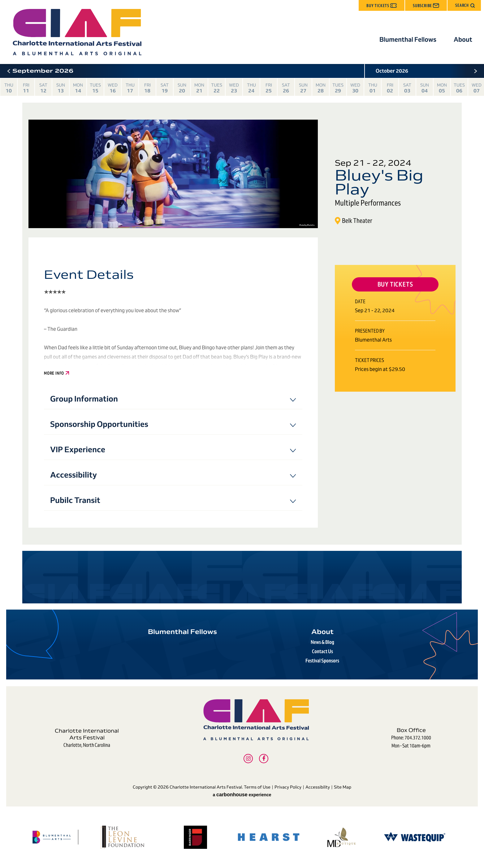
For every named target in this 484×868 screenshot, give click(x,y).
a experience (242, 795)
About (463, 40)
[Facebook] (264, 759)
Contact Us (322, 651)
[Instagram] (248, 759)
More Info (56, 373)
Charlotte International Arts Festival (77, 32)
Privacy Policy (288, 787)
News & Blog (322, 642)
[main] (242, 334)
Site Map (343, 787)
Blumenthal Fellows (408, 40)
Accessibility (318, 787)
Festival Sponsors (322, 661)
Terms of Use (257, 787)
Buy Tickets (395, 284)
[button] (464, 5)
